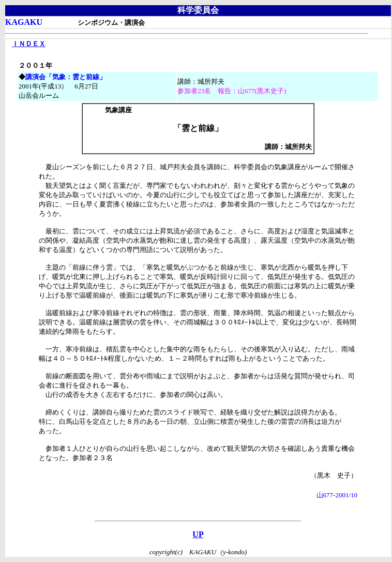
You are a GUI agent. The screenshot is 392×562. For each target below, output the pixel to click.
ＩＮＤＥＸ (29, 44)
